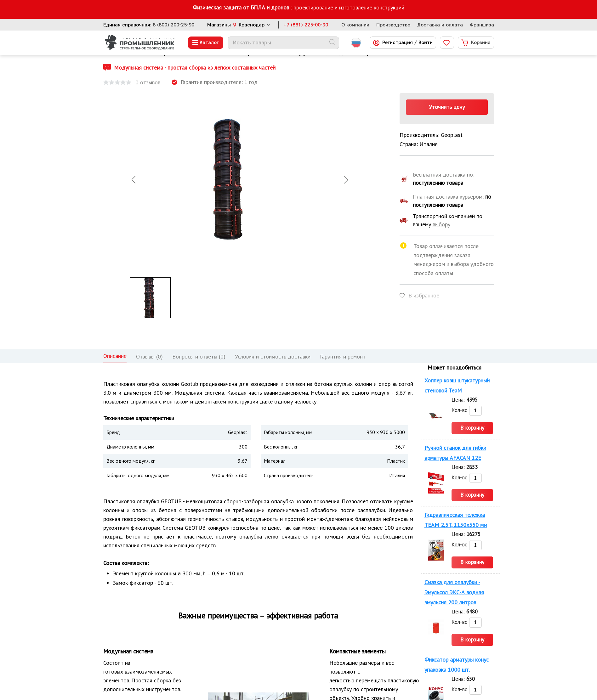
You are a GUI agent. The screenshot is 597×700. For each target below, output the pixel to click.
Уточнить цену (447, 107)
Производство (393, 25)
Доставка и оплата (440, 25)
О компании (355, 25)
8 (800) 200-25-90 (173, 25)
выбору (441, 224)
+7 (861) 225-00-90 (306, 25)
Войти (426, 43)
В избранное (424, 295)
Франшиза (482, 25)
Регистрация (398, 43)
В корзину (472, 428)
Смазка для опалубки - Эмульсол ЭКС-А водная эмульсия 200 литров (454, 592)
